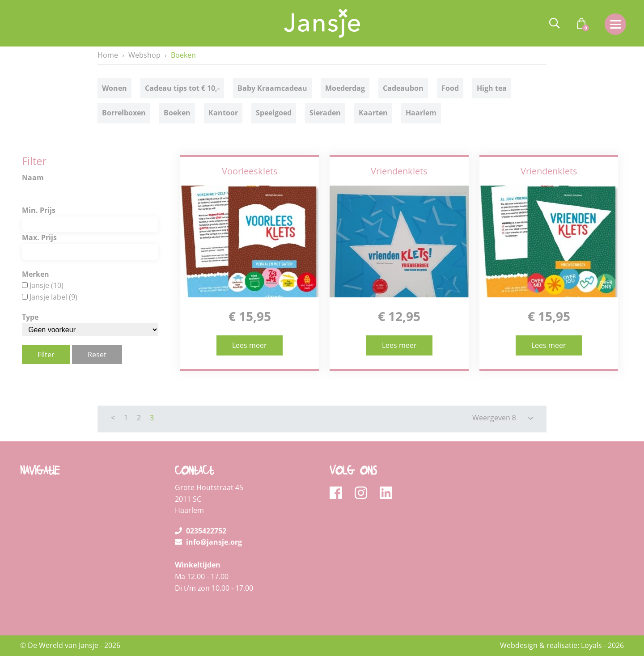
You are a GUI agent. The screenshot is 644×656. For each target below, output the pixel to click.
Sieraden (325, 113)
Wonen (114, 89)
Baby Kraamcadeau (272, 89)
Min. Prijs (39, 210)
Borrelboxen (124, 113)
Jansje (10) (47, 285)
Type (30, 317)
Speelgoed (274, 113)
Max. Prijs (39, 237)
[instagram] (364, 493)
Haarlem (421, 113)
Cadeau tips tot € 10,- (182, 89)
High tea (492, 89)
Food (450, 89)
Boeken (177, 113)
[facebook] (339, 493)
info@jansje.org (208, 542)
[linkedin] (386, 493)
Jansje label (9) (53, 297)
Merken (36, 274)
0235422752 (201, 531)
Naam (33, 178)
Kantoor (223, 113)
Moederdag (345, 89)
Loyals (591, 645)
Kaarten (373, 113)
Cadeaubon (403, 89)
